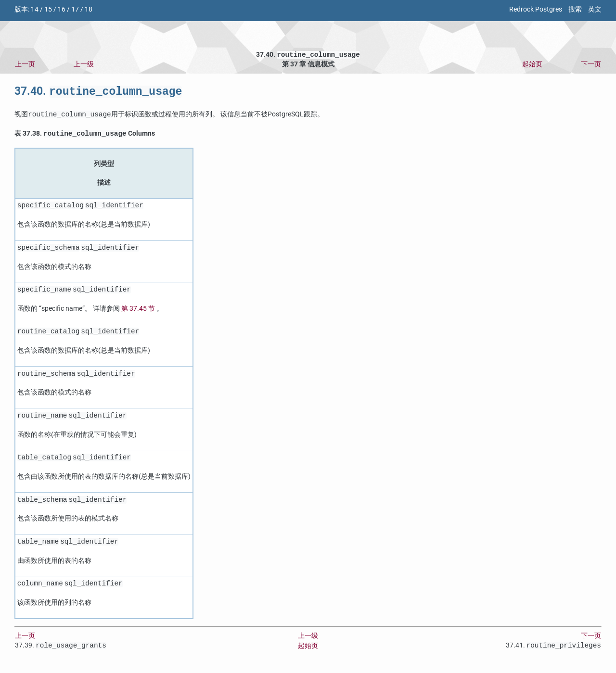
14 (35, 9)
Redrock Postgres (536, 9)
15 (48, 9)
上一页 (25, 65)
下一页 (591, 65)
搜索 (575, 9)
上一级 (84, 65)
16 (62, 9)
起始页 (532, 65)
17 (75, 9)
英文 (595, 9)
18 (89, 9)
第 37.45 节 (138, 311)
